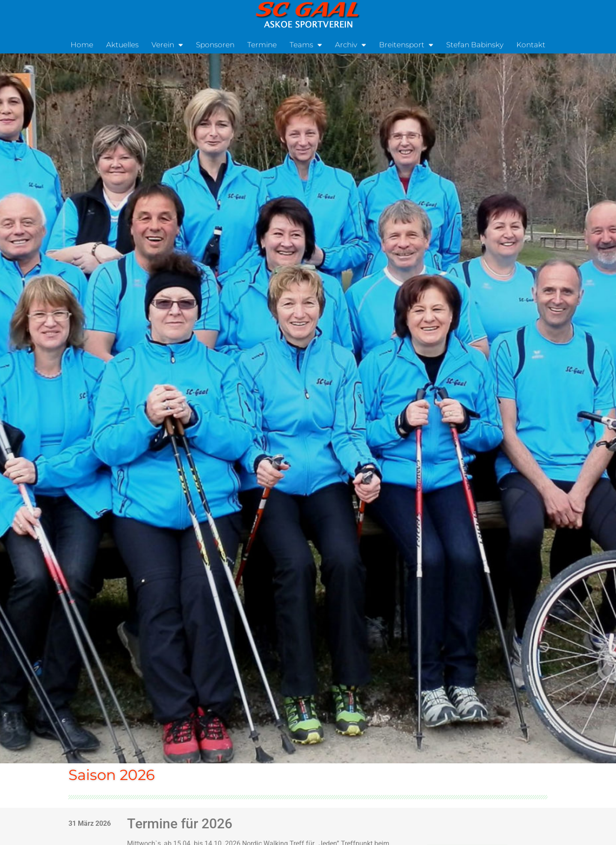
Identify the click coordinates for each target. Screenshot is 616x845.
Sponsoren (215, 44)
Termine (262, 44)
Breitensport (406, 44)
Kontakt (531, 44)
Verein (167, 44)
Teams (306, 44)
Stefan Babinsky (475, 44)
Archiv (351, 44)
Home (82, 44)
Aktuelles (122, 44)
